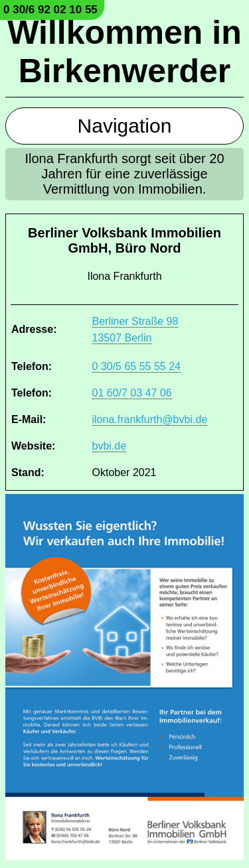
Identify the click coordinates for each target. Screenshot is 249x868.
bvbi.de (110, 446)
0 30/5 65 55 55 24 (136, 366)
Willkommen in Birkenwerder (124, 52)
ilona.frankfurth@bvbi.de (150, 419)
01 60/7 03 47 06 (132, 393)
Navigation (125, 126)
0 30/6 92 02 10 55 (50, 10)
